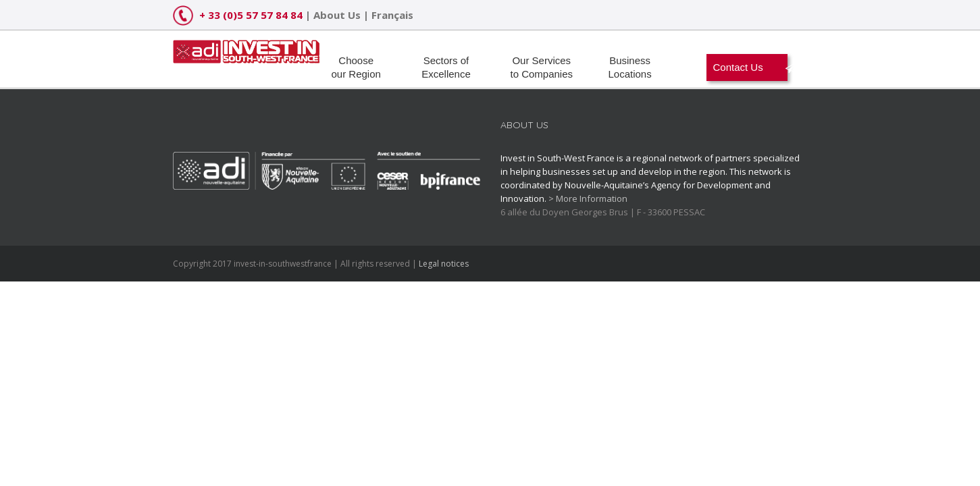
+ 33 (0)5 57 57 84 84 (251, 15)
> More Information (588, 198)
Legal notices (444, 264)
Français (392, 15)
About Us (337, 15)
